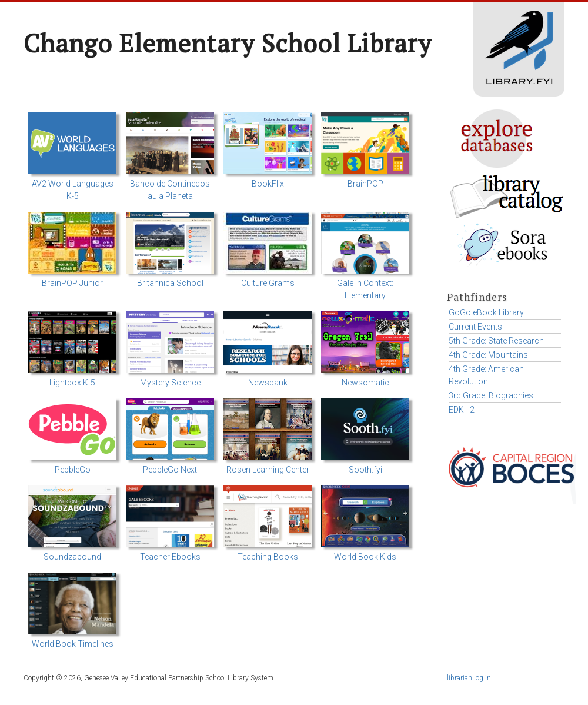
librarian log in (469, 678)
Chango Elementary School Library (228, 43)
